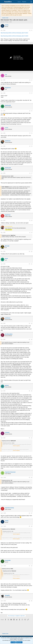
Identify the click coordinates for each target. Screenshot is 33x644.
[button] (2, 637)
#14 (32, 391)
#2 (32, 80)
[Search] (31, 2)
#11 (32, 264)
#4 (32, 111)
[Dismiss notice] (31, 6)
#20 (32, 601)
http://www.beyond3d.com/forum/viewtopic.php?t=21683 (14, 36)
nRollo (3, 22)
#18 (32, 526)
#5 (32, 133)
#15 (32, 438)
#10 (32, 251)
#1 (32, 30)
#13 (32, 339)
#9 (32, 233)
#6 (32, 146)
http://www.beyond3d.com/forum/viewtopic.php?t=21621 (14, 33)
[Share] (30, 30)
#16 (32, 477)
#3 (32, 93)
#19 (32, 566)
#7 (32, 173)
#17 (32, 513)
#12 (32, 323)
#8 (32, 220)
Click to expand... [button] (17, 446)
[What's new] (28, 2)
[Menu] (2, 2)
